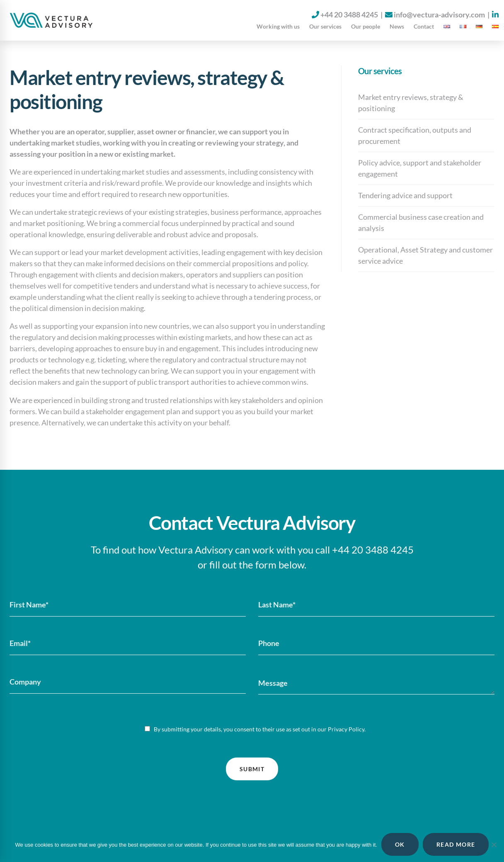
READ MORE (456, 844)
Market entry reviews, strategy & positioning (411, 103)
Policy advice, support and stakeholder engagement (420, 168)
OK (400, 844)
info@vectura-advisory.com (439, 15)
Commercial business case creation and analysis (421, 222)
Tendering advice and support (405, 195)
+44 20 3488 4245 (349, 15)
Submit (252, 769)
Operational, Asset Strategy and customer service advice (425, 255)
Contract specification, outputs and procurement (415, 135)
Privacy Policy (346, 729)
